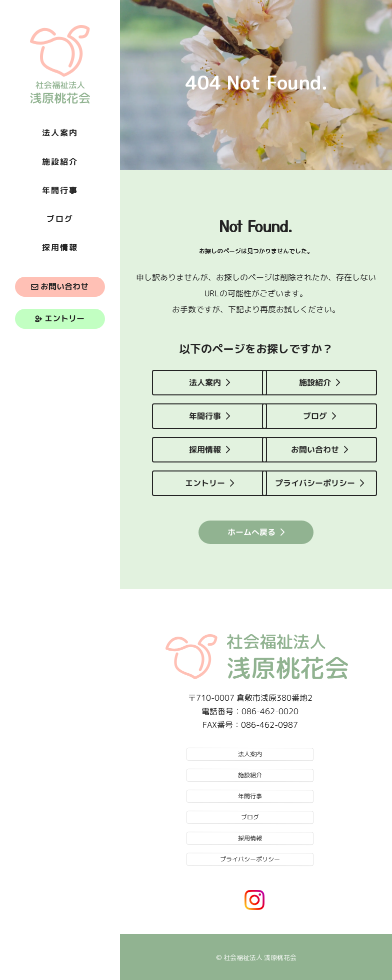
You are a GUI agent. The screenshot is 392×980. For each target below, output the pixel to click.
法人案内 (205, 382)
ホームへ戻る (251, 532)
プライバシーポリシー (315, 483)
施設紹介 (315, 382)
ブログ (315, 416)
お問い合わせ (64, 287)
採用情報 (205, 449)
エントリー (64, 319)
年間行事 (205, 416)
